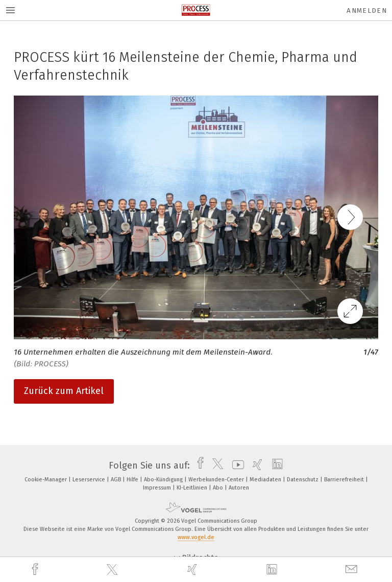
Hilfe (133, 480)
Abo (219, 488)
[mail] (353, 569)
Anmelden (367, 10)
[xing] (193, 569)
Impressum (158, 488)
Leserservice (90, 480)
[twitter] (113, 570)
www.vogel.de (196, 537)
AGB (117, 480)
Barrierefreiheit (345, 480)
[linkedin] (273, 570)
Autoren (239, 488)
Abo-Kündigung (164, 480)
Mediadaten (266, 480)
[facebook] (36, 569)
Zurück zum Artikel (64, 391)
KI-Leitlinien (193, 488)
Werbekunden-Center (217, 480)
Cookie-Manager (46, 480)
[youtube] (236, 465)
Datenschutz (303, 480)
